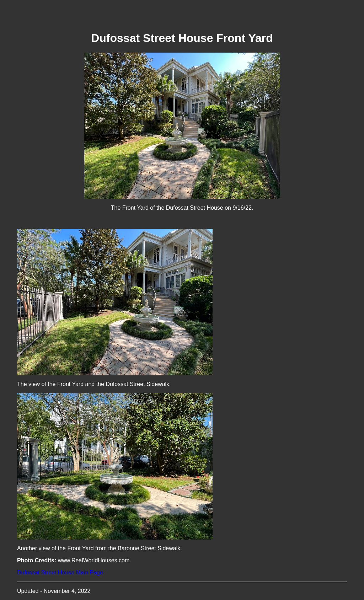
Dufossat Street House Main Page (60, 572)
